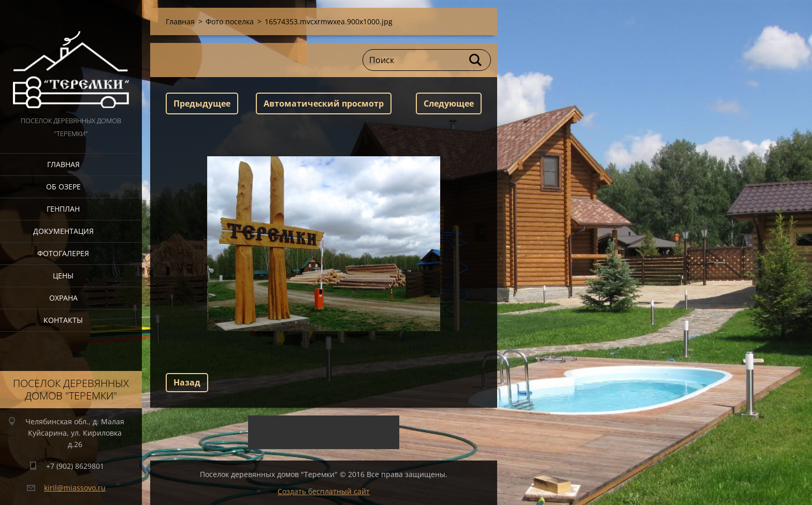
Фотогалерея (63, 253)
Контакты (63, 320)
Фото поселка (230, 21)
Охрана (63, 298)
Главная (63, 164)
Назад (187, 382)
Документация (63, 231)
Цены (63, 276)
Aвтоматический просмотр (324, 103)
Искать (476, 60)
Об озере (63, 187)
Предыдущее (202, 103)
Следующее (449, 103)
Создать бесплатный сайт (324, 491)
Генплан (63, 209)
